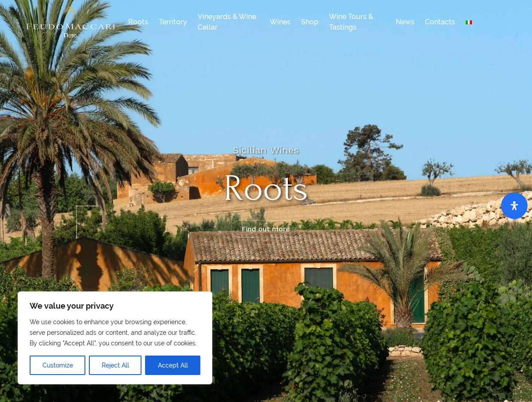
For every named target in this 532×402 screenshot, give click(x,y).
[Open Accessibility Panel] (514, 206)
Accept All (173, 365)
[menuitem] (469, 22)
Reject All (115, 365)
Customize (58, 365)
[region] (115, 338)
